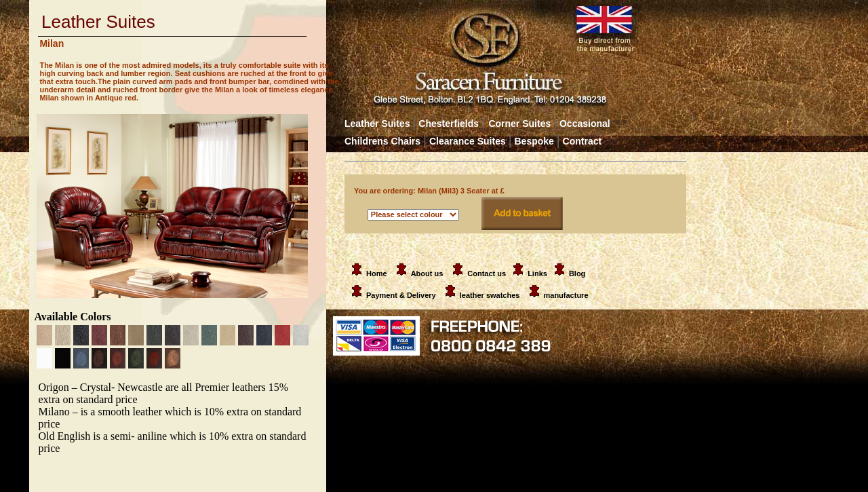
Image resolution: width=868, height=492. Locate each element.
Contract (583, 141)
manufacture (566, 295)
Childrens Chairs (382, 141)
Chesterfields (449, 124)
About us (427, 273)
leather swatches (491, 295)
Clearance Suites (468, 141)
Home (367, 273)
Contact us (487, 273)
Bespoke (536, 141)
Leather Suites (377, 124)
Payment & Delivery (391, 295)
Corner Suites (519, 124)
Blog (577, 273)
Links (537, 273)
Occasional (581, 124)
